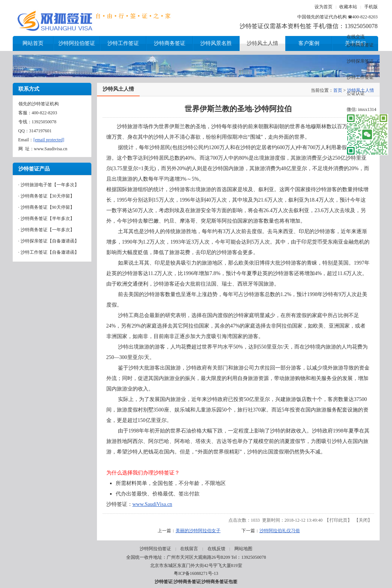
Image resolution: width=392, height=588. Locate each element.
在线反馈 (216, 549)
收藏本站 (348, 7)
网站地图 (243, 549)
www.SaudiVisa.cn (152, 504)
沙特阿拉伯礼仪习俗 (280, 531)
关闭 (363, 520)
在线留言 (189, 549)
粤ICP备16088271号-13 (196, 573)
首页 (338, 90)
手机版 (371, 7)
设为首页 (323, 7)
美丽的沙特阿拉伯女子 (198, 531)
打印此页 (338, 520)
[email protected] (49, 140)
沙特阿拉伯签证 (155, 549)
